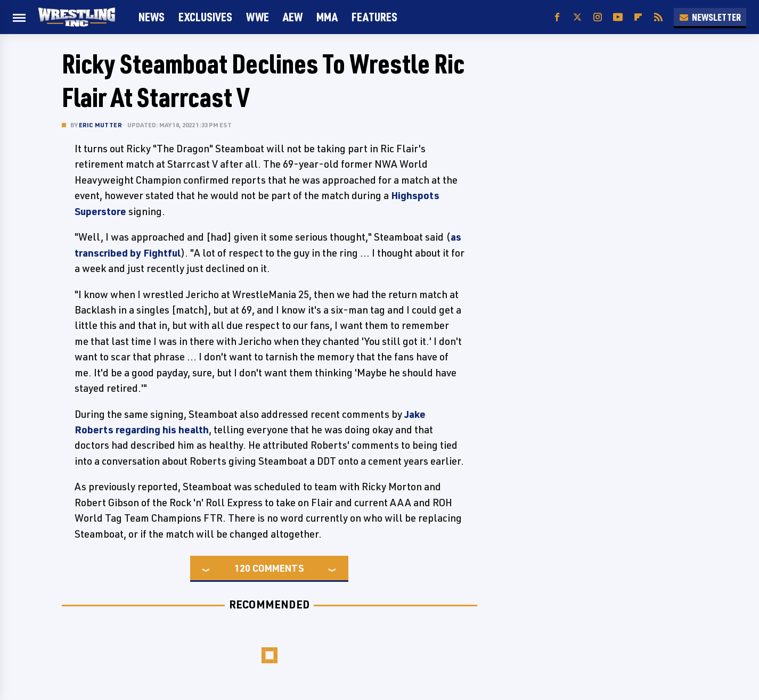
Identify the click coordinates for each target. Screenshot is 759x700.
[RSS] (658, 17)
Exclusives (205, 17)
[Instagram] (598, 17)
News (152, 17)
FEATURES (374, 17)
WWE (258, 17)
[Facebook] (557, 17)
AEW (293, 17)
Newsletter (710, 17)
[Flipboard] (638, 17)
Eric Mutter (100, 125)
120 (242, 568)
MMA (327, 17)
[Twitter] (577, 17)
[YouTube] (618, 17)
